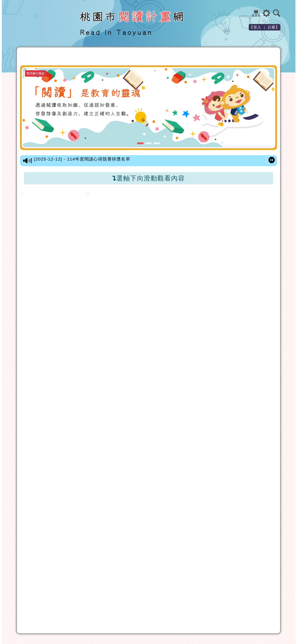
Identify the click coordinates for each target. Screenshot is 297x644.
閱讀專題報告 (254, 55)
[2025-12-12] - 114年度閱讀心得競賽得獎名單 (82, 160)
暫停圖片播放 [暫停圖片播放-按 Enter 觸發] (35, 73)
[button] (27, 57)
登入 (257, 27)
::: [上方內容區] (21, 2)
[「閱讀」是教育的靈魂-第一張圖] (148, 108)
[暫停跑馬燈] (272, 160)
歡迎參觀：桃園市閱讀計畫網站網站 (46, 26)
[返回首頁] (35, 56)
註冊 (272, 27)
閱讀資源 (73, 55)
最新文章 (50, 55)
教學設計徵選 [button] (222, 56)
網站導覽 (256, 13)
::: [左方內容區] (22, 194)
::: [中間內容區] (87, 194)
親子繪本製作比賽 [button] (152, 56)
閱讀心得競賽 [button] (190, 56)
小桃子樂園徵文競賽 (107, 56)
